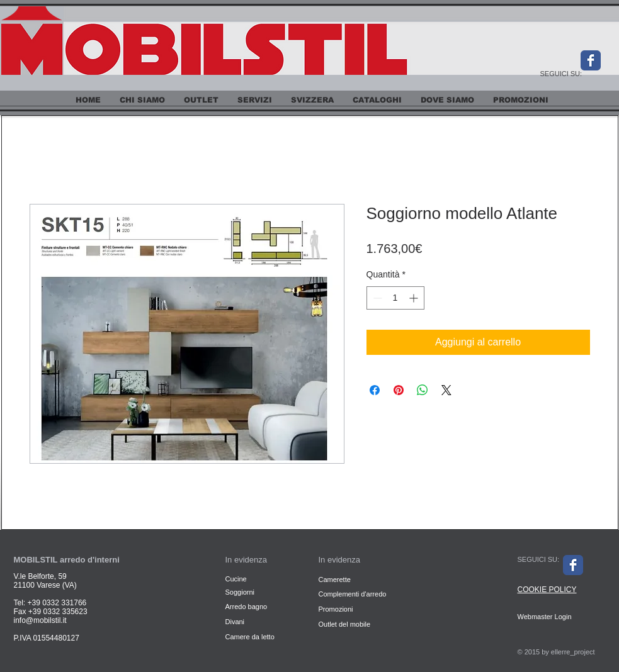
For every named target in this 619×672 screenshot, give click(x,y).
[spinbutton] (395, 298)
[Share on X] (446, 390)
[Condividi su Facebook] (375, 390)
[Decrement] (376, 298)
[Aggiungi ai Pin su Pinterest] (399, 390)
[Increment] (415, 298)
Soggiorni (241, 592)
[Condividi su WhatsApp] (423, 390)
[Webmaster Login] (545, 617)
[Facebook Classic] (591, 60)
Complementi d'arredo (353, 594)
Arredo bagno (247, 607)
